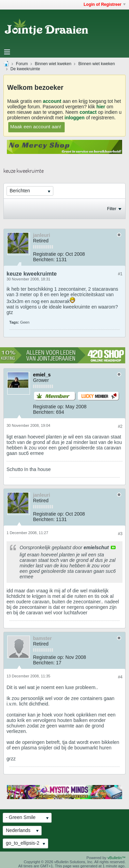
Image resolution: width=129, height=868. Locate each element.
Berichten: (44, 260)
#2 (120, 426)
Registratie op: (49, 254)
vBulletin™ (116, 858)
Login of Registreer (105, 4)
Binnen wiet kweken (53, 64)
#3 (120, 534)
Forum (22, 64)
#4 (120, 677)
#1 (120, 274)
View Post (113, 547)
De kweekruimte (25, 69)
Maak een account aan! (36, 126)
